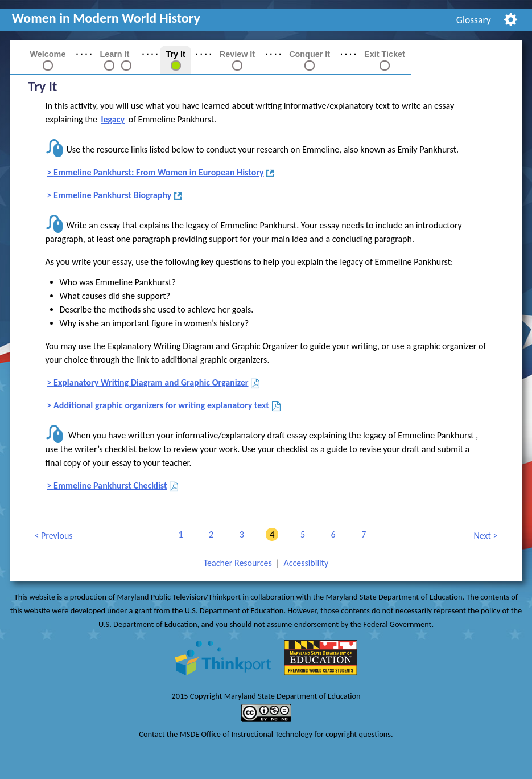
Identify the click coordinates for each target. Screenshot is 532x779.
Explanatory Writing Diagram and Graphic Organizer (152, 383)
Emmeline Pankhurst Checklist (111, 486)
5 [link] (301, 534)
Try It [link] (175, 54)
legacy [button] (113, 119)
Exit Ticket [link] (385, 54)
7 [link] (362, 534)
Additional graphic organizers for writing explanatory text (162, 406)
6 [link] (331, 534)
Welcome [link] (48, 54)
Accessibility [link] (306, 563)
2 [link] (209, 534)
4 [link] (270, 534)
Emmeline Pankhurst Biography (113, 196)
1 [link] (178, 534)
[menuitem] (473, 20)
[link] (109, 65)
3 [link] (240, 534)
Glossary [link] (474, 20)
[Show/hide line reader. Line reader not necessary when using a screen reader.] (511, 19)
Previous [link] (53, 536)
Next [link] (483, 536)
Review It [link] (237, 54)
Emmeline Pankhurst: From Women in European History (160, 173)
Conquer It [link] (310, 54)
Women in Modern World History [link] (106, 18)
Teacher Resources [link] (238, 563)
